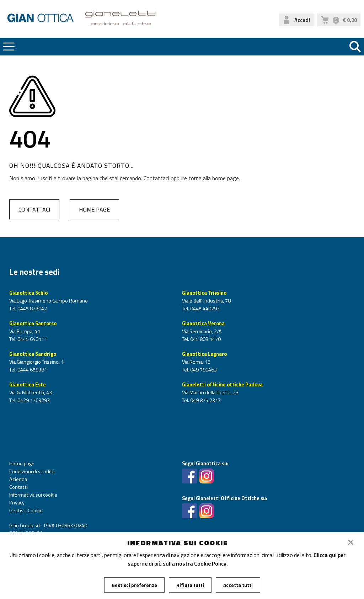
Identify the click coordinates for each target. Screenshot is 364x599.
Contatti (18, 487)
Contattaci (34, 209)
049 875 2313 (205, 400)
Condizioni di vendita (32, 471)
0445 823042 (32, 309)
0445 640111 (32, 339)
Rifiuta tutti (190, 585)
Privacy (17, 503)
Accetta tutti (238, 585)
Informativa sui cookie (33, 495)
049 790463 (203, 370)
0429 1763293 (33, 400)
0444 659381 (32, 370)
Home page (94, 209)
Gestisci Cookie (26, 510)
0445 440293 (204, 309)
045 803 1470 (205, 339)
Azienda (18, 479)
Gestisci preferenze (134, 585)
